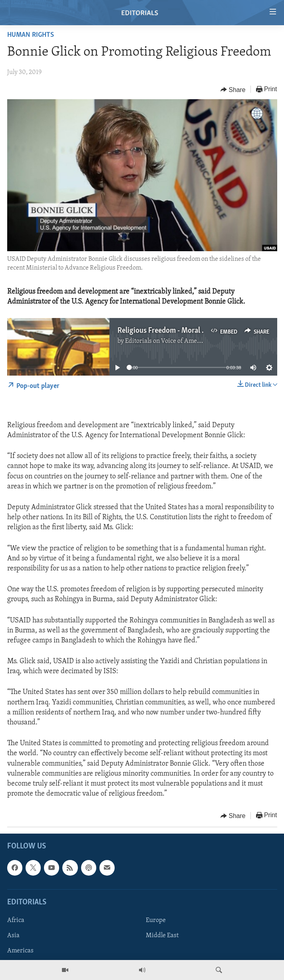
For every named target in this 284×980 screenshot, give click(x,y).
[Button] (233, 90)
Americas (20, 951)
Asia (13, 936)
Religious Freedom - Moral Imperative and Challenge (200, 331)
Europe (156, 920)
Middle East (162, 936)
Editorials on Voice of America (166, 341)
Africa (16, 920)
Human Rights (31, 35)
